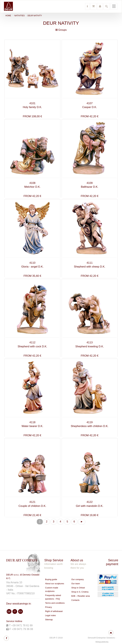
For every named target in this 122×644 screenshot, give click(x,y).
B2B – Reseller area (81, 596)
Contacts (75, 600)
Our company (78, 579)
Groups (61, 30)
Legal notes (50, 615)
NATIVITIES (19, 16)
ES (21, 611)
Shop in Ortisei (78, 588)
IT (15, 611)
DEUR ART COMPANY (22, 560)
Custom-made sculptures (52, 589)
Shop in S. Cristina (80, 592)
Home (8, 16)
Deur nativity (35, 16)
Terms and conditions (55, 603)
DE (9, 611)
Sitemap (49, 620)
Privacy (49, 607)
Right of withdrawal (54, 611)
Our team (76, 584)
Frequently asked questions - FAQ (53, 597)
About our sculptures (55, 584)
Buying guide (51, 579)
